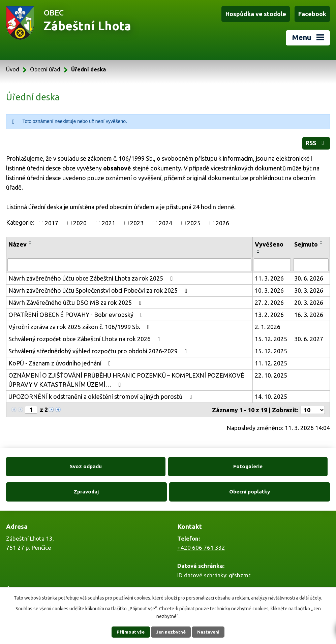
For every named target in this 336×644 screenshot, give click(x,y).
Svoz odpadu (45, 464)
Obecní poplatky (291, 464)
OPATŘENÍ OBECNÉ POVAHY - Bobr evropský (77, 312)
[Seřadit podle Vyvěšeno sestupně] (258, 251)
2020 (80, 221)
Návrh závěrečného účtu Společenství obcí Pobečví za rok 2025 (99, 288)
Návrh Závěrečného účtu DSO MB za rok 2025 (76, 300)
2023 (137, 221)
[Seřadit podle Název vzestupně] (30, 239)
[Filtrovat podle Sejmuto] (311, 262)
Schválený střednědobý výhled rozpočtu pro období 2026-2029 (99, 349)
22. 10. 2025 (271, 373)
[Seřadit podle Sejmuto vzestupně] (322, 239)
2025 (194, 221)
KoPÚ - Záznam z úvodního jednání (61, 361)
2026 (222, 221)
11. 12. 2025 (271, 361)
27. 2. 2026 (269, 300)
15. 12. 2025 (271, 336)
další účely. (311, 598)
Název (18, 242)
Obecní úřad (45, 67)
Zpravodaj (209, 464)
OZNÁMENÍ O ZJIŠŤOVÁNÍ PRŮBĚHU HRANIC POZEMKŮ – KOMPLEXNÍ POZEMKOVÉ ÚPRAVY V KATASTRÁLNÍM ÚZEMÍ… (126, 377)
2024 (165, 221)
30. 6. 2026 (309, 276)
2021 (109, 221)
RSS (316, 141)
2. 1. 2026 (268, 324)
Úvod (13, 67)
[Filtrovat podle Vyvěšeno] (272, 262)
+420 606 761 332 (201, 521)
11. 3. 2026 (269, 276)
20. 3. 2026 (309, 300)
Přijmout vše (128, 632)
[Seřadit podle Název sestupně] (30, 241)
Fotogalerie (127, 464)
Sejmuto (306, 242)
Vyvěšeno (269, 242)
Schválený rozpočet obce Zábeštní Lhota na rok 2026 (86, 336)
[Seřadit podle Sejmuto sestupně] (322, 241)
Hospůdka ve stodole (257, 14)
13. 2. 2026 (269, 312)
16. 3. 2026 (309, 312)
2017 (52, 221)
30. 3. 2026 (309, 288)
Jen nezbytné (171, 632)
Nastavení (211, 632)
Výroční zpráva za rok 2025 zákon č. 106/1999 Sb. (80, 324)
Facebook (313, 14)
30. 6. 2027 (309, 336)
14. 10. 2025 (271, 394)
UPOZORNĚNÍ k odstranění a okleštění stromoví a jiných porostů (101, 394)
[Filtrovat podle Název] (129, 262)
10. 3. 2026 (269, 288)
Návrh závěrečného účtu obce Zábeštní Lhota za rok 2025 (92, 276)
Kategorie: (20, 220)
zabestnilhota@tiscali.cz (209, 572)
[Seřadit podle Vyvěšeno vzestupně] (258, 248)
